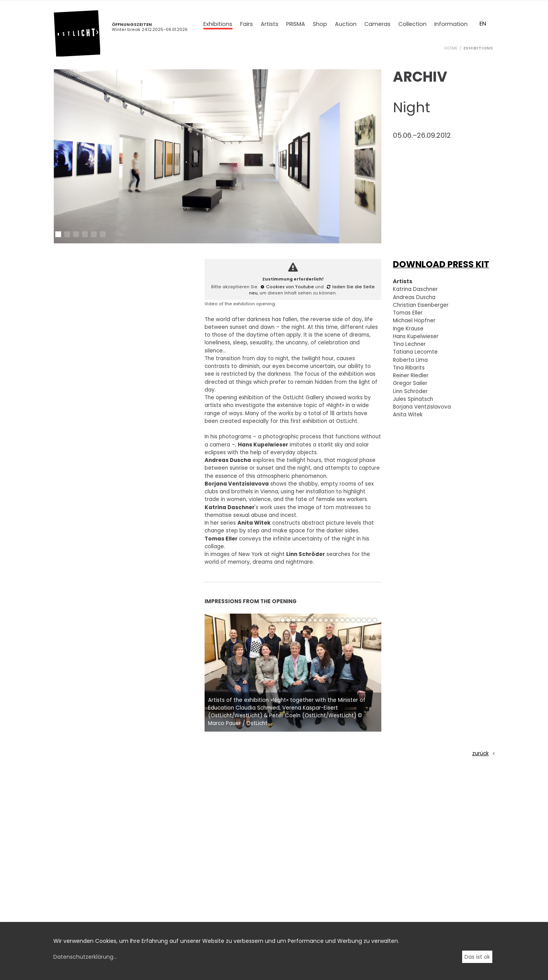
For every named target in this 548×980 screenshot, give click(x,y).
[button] (58, 234)
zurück (481, 753)
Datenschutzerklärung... (85, 957)
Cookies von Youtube (290, 287)
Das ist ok (477, 957)
